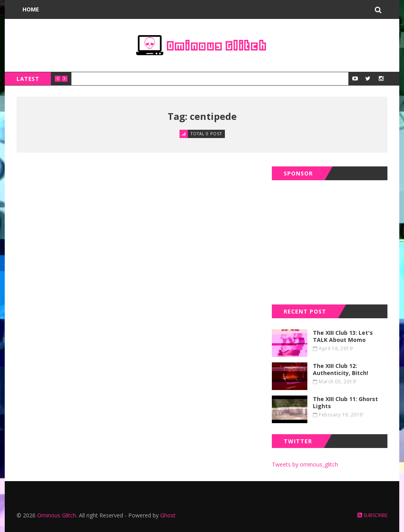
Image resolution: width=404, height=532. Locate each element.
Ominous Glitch (57, 515)
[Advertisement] (331, 241)
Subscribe (372, 515)
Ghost (168, 515)
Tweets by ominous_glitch (305, 464)
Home (31, 9)
